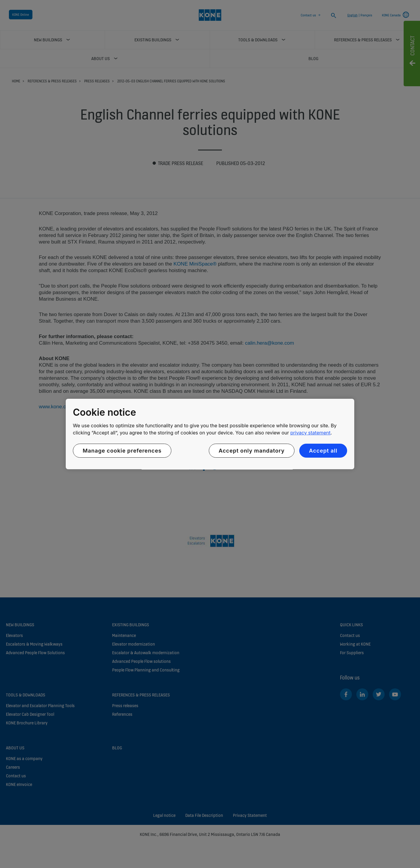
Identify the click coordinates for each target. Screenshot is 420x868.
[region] (210, 434)
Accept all (323, 451)
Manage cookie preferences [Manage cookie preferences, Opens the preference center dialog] (122, 451)
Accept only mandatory (252, 451)
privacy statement (310, 433)
